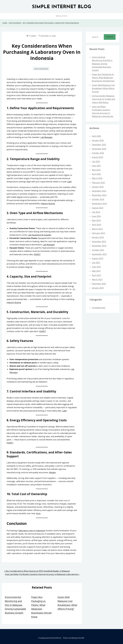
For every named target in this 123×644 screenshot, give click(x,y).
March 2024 (97, 229)
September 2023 (99, 254)
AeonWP (81, 638)
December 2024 (99, 191)
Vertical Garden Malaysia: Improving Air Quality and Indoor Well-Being (103, 99)
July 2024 (96, 212)
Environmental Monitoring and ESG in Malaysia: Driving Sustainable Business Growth (15, 605)
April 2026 (96, 136)
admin (34, 36)
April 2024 (96, 225)
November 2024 (99, 195)
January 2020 (98, 288)
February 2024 (98, 233)
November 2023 (99, 246)
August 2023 (98, 258)
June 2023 (96, 267)
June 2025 (96, 166)
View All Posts (62, 16)
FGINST (37, 254)
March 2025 (97, 178)
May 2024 (96, 220)
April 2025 (96, 174)
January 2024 (98, 237)
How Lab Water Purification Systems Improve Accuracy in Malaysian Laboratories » (42, 574)
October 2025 (98, 153)
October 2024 (98, 199)
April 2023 (96, 275)
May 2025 (96, 170)
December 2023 (99, 241)
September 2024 (99, 204)
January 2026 (98, 140)
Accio (38, 513)
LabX (69, 182)
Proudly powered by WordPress (50, 638)
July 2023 (96, 263)
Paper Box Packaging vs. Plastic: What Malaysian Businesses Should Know (103, 78)
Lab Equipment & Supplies (40, 235)
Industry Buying (48, 204)
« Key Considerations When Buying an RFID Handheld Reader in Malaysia (37, 571)
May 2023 (96, 271)
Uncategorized (41, 69)
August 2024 (98, 208)
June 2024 (96, 216)
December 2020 (99, 284)
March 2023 (97, 279)
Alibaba (52, 472)
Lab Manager (47, 137)
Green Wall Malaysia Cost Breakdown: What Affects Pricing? (103, 88)
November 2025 (99, 149)
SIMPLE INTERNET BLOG (62, 7)
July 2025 (96, 161)
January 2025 (98, 187)
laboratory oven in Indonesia (32, 531)
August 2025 (98, 157)
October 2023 (98, 250)
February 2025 (98, 183)
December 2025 (99, 145)
